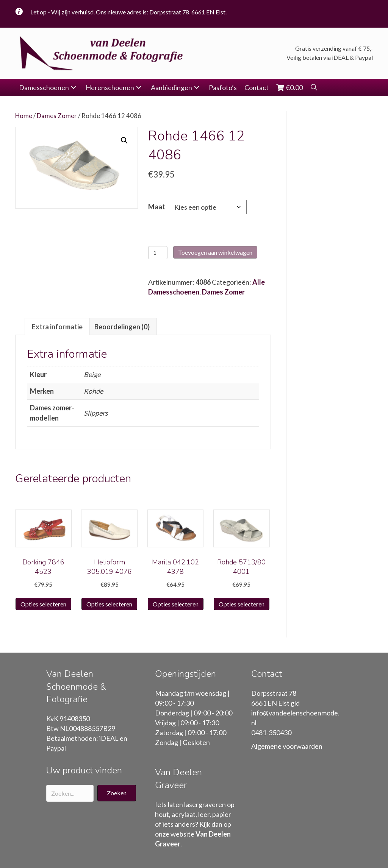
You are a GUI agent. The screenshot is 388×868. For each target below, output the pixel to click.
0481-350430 (271, 732)
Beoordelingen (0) (122, 327)
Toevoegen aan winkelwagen (215, 252)
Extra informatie (57, 327)
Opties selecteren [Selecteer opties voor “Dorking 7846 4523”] (43, 604)
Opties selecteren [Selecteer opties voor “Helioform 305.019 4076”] (109, 604)
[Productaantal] (158, 253)
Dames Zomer (57, 116)
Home (24, 116)
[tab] (57, 326)
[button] (74, 88)
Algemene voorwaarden (287, 746)
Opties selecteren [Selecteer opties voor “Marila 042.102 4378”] (176, 604)
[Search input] (70, 793)
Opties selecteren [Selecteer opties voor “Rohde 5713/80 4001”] (242, 604)
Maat (157, 207)
